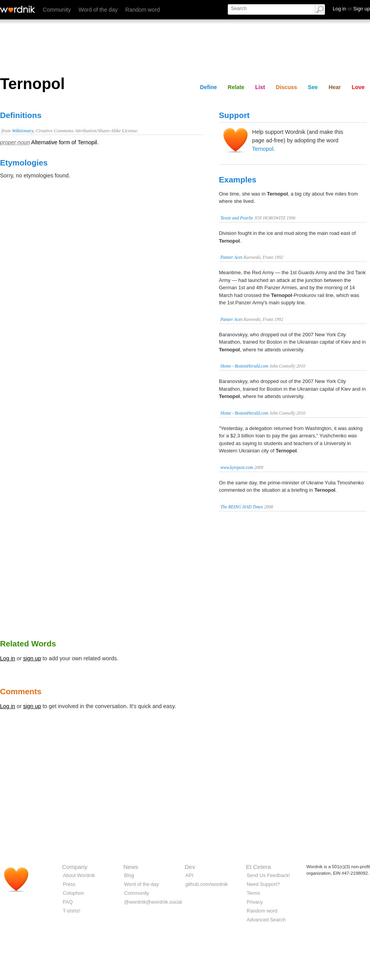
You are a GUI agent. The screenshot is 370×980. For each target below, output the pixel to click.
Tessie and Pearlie (237, 218)
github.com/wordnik (207, 884)
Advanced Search (266, 920)
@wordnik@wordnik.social (153, 902)
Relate (236, 87)
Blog (129, 875)
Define (209, 87)
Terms (253, 893)
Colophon (73, 893)
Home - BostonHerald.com (244, 366)
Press (69, 884)
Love (358, 87)
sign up (32, 658)
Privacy (255, 902)
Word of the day (98, 10)
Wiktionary (23, 131)
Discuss (287, 87)
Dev (190, 867)
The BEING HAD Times (242, 507)
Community (57, 10)
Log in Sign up (351, 9)
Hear (335, 87)
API (189, 875)
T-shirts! (72, 911)
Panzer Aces (231, 257)
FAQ (68, 902)
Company (75, 867)
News (131, 867)
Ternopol (263, 149)
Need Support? (263, 884)
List (260, 87)
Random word (143, 10)
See (313, 87)
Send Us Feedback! (268, 875)
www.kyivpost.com (237, 467)
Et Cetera (258, 867)
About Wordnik (79, 875)
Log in (8, 658)
